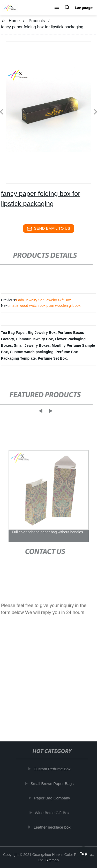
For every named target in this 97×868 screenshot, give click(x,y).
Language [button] (84, 8)
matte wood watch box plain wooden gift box (45, 305)
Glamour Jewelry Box (34, 339)
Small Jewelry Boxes (32, 345)
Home (14, 21)
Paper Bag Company (53, 798)
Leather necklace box (53, 827)
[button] (57, 8)
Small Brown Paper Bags (53, 784)
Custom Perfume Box (53, 769)
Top (84, 852)
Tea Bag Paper (13, 333)
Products (37, 21)
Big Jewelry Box (42, 333)
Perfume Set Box (52, 358)
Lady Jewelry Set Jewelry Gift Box (43, 300)
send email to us (49, 229)
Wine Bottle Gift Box (53, 813)
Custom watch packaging (32, 352)
